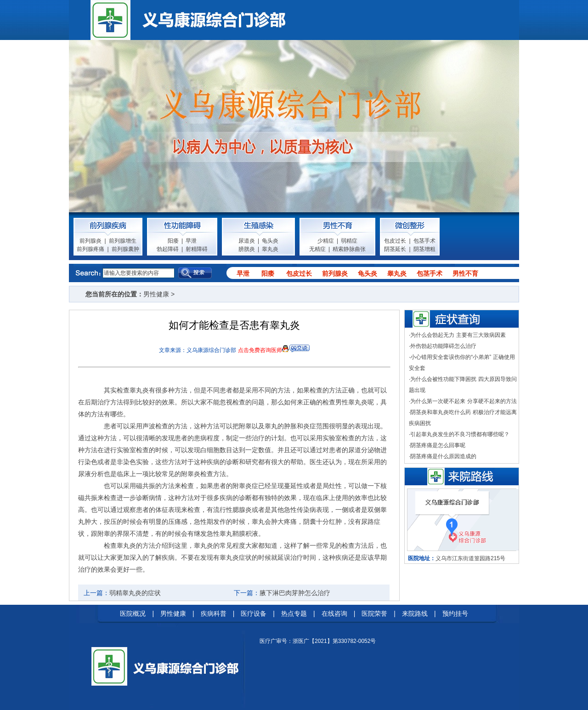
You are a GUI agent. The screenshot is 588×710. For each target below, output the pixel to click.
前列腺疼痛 (90, 249)
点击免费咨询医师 (260, 350)
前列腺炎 (90, 241)
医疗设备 (254, 613)
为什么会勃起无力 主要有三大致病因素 (458, 335)
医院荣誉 (374, 613)
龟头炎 (270, 241)
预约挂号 (455, 613)
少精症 (326, 241)
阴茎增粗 (424, 249)
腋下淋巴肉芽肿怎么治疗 (295, 593)
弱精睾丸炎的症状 (135, 593)
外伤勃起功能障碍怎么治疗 (443, 346)
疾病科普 (214, 613)
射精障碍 (197, 249)
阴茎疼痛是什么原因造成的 (443, 456)
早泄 (191, 241)
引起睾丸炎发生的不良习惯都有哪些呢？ (460, 434)
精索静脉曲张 (349, 249)
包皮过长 (395, 241)
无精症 (317, 249)
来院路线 (415, 613)
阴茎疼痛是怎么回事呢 (438, 445)
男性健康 (156, 294)
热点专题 (294, 613)
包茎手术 (424, 241)
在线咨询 (334, 613)
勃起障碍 (168, 249)
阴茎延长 (395, 249)
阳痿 (173, 241)
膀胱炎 (247, 249)
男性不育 (465, 273)
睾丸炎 (270, 249)
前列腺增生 (123, 241)
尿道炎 (247, 241)
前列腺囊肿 (125, 249)
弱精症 (349, 241)
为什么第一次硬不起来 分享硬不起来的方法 (463, 401)
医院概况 (133, 613)
